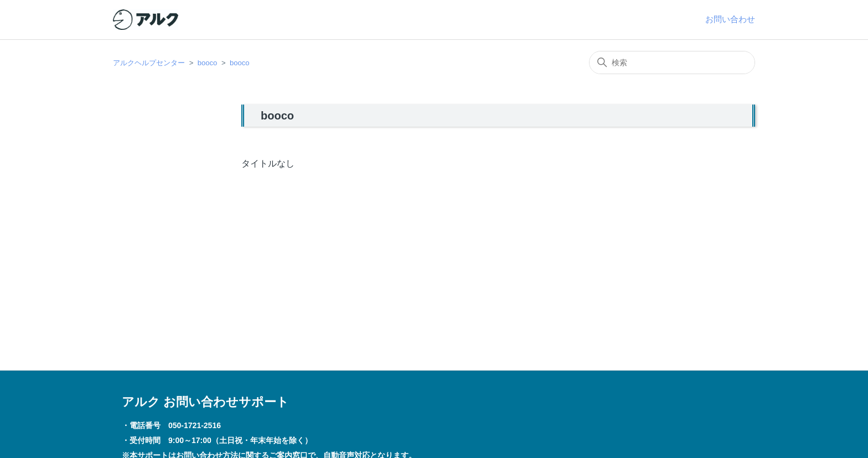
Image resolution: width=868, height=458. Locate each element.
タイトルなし (268, 163)
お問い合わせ (730, 19)
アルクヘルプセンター (149, 63)
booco (207, 63)
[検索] (672, 63)
